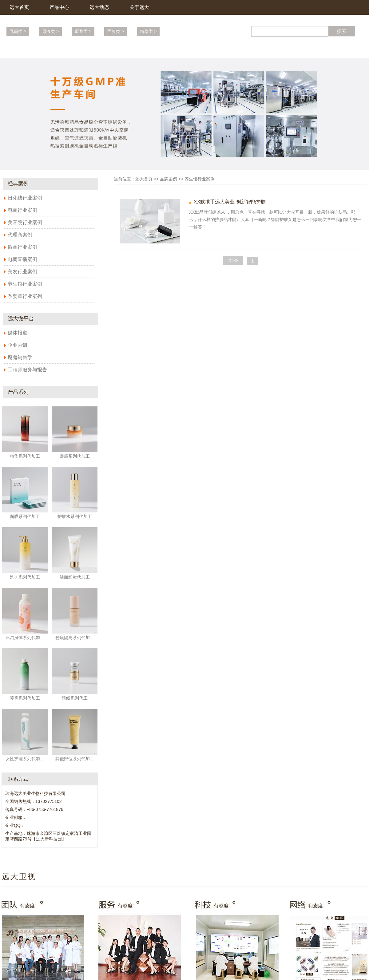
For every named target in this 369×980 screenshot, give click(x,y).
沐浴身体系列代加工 (25, 638)
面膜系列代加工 (25, 516)
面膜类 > (116, 31)
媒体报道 (18, 333)
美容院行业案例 (25, 222)
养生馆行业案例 (25, 284)
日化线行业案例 (25, 198)
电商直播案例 (22, 259)
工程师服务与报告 (27, 370)
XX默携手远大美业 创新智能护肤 (230, 202)
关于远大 (139, 7)
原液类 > (50, 31)
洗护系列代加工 (25, 577)
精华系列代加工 (25, 456)
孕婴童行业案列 (25, 296)
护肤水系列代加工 (75, 516)
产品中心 (59, 7)
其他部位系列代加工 (75, 759)
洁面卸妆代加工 (75, 577)
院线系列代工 (75, 698)
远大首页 (19, 7)
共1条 (233, 260)
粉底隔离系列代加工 (75, 638)
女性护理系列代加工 (25, 759)
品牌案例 (169, 179)
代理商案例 (20, 235)
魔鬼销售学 (20, 357)
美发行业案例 (22, 272)
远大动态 (99, 7)
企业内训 (18, 345)
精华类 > (148, 31)
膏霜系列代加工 (75, 456)
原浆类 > (83, 31)
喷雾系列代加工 (25, 698)
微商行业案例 (22, 247)
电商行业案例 (22, 210)
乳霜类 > (18, 31)
